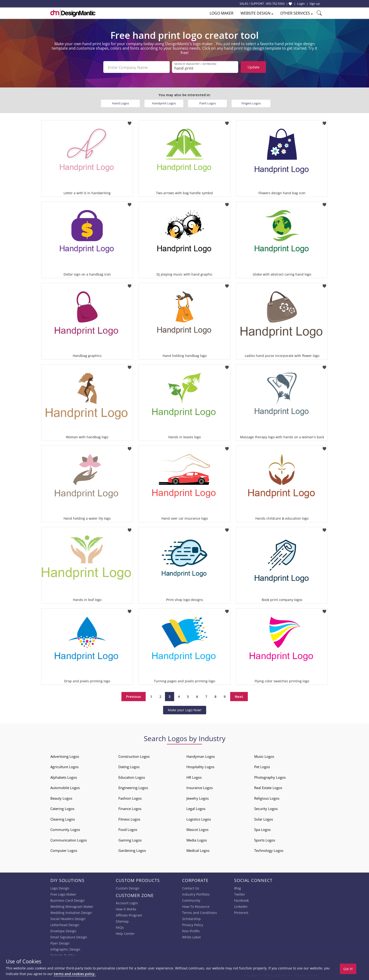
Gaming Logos (130, 840)
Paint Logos (208, 103)
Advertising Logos (65, 756)
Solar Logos (264, 819)
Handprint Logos (164, 103)
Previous (134, 696)
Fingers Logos (251, 103)
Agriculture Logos (64, 766)
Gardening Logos (132, 850)
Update (253, 67)
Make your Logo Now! (185, 709)
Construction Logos (134, 756)
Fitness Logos (129, 819)
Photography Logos (270, 777)
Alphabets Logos (64, 777)
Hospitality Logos (200, 766)
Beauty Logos (61, 798)
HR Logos (194, 777)
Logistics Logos (199, 819)
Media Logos (197, 840)
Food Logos (128, 829)
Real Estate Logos (268, 787)
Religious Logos (267, 798)
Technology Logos (269, 850)
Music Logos (264, 756)
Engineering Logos (133, 787)
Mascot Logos (197, 829)
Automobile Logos (65, 787)
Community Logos (65, 829)
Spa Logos (262, 829)
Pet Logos (262, 766)
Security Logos (266, 808)
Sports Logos (265, 840)
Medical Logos (198, 850)
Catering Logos (62, 808)
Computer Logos (64, 850)
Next (239, 696)
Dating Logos (129, 766)
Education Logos (132, 777)
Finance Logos (130, 808)
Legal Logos (196, 808)
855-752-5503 (275, 4)
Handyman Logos (201, 756)
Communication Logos (69, 840)
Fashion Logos (130, 798)
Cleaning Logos (63, 819)
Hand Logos (120, 103)
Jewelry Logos (198, 798)
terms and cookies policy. (75, 974)
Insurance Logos (200, 787)
